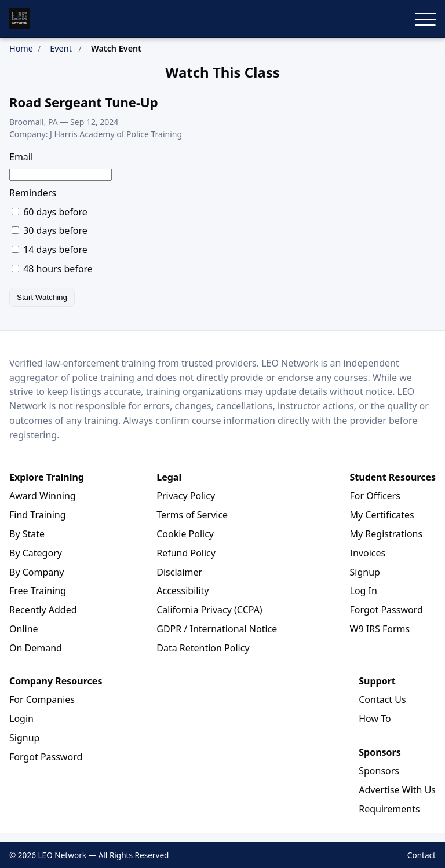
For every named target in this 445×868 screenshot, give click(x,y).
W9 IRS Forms (380, 629)
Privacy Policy (186, 496)
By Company (37, 572)
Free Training (38, 591)
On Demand (36, 648)
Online (24, 629)
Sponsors (379, 771)
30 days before (50, 230)
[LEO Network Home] (20, 19)
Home (21, 48)
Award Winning (43, 496)
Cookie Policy (185, 534)
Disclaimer (179, 572)
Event (61, 48)
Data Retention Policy (203, 648)
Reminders (33, 193)
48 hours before (52, 269)
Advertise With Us (397, 790)
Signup (365, 572)
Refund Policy (186, 553)
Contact (422, 855)
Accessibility (183, 591)
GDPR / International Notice (217, 629)
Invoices (368, 553)
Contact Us (382, 699)
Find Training (38, 515)
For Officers (375, 496)
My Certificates (382, 515)
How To (375, 719)
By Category (36, 553)
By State (27, 534)
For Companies (42, 699)
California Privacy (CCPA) (209, 610)
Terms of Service (192, 515)
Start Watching (42, 297)
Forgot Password (386, 610)
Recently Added (43, 610)
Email (21, 157)
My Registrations (386, 534)
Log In (364, 591)
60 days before (50, 212)
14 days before (50, 250)
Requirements (389, 809)
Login (21, 719)
